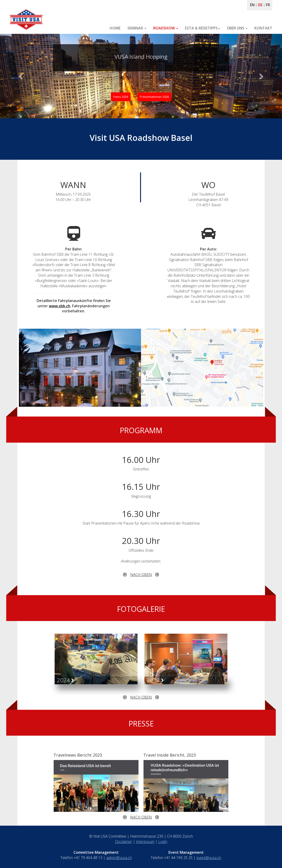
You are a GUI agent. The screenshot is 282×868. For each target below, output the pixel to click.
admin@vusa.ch (119, 858)
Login (163, 842)
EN (252, 5)
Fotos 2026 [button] (121, 97)
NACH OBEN (141, 575)
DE (260, 5)
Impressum (145, 842)
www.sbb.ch (60, 306)
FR (268, 5)
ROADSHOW (166, 28)
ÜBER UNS (237, 28)
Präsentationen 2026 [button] (154, 97)
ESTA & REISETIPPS (203, 28)
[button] (21, 76)
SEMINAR (137, 28)
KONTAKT (263, 28)
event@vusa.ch (209, 858)
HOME (115, 28)
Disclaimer (123, 842)
